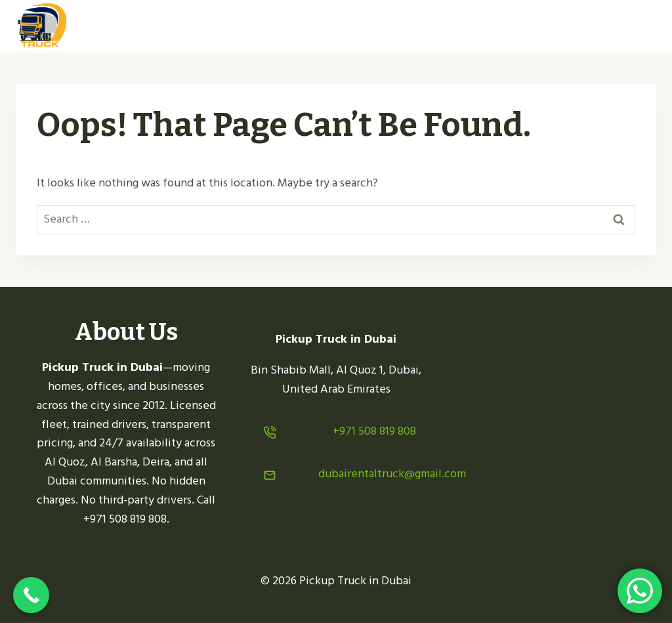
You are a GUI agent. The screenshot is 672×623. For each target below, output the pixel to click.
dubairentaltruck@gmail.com (392, 474)
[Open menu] (641, 26)
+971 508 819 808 (374, 431)
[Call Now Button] (31, 595)
